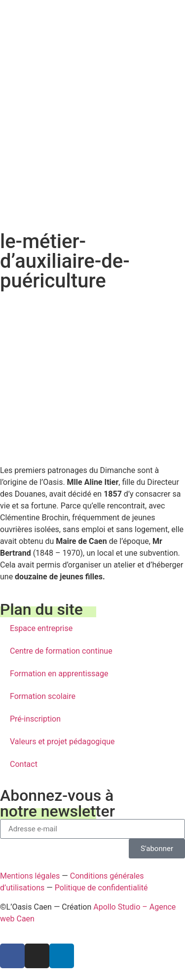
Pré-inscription (35, 719)
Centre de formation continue (61, 651)
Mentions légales (30, 876)
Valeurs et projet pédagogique (62, 742)
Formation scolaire (43, 696)
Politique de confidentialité (101, 888)
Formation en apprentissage (59, 674)
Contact (24, 764)
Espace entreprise (41, 628)
